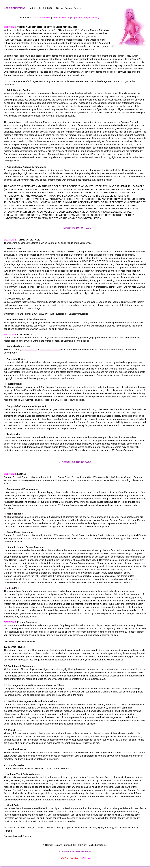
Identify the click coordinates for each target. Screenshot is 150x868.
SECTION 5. (10, 622)
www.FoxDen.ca (29, 349)
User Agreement (42, 17)
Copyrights (77, 17)
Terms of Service (61, 17)
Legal (87, 17)
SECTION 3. (10, 334)
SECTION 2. (10, 240)
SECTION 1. (10, 27)
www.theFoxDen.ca (50, 349)
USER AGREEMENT (15, 8)
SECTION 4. (10, 474)
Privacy (95, 17)
